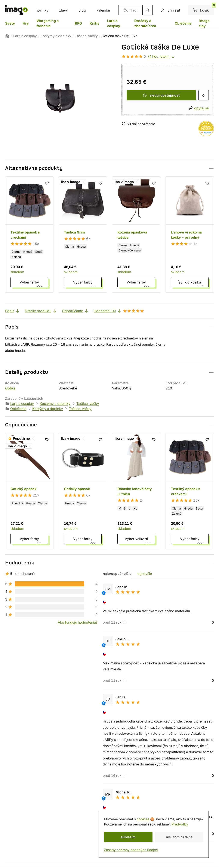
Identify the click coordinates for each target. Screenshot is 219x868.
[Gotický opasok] (29, 491)
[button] (109, 168)
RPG (78, 23)
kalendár (103, 10)
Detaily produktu (41, 311)
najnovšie (144, 574)
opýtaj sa (201, 108)
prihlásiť (170, 10)
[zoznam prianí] (204, 95)
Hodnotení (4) (119, 311)
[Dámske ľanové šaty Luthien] (136, 491)
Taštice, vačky (86, 36)
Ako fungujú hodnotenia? (78, 622)
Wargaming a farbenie (48, 23)
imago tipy (204, 23)
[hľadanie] (148, 10)
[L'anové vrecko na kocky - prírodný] (190, 235)
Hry (26, 23)
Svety (10, 23)
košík (204, 9)
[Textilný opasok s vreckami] (29, 235)
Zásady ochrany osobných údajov (131, 850)
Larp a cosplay (114, 23)
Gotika (10, 388)
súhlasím (128, 837)
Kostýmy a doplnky (56, 36)
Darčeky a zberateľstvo (145, 23)
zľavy (63, 10)
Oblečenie (183, 23)
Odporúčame (75, 311)
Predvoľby (180, 824)
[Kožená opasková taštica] (136, 235)
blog (82, 10)
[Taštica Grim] (83, 235)
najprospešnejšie (117, 574)
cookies (143, 819)
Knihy (95, 23)
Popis (12, 311)
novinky (42, 10)
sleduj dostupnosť (161, 95)
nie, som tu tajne (179, 837)
